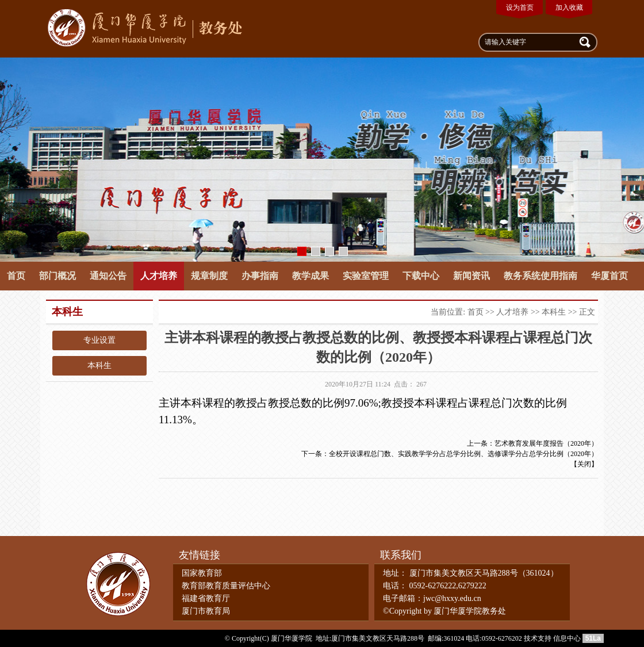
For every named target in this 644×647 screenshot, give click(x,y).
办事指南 (260, 276)
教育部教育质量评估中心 (226, 586)
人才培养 (159, 276)
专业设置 (99, 340)
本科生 (99, 365)
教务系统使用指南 (540, 276)
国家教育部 (202, 573)
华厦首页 (609, 276)
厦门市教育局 (206, 611)
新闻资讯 (471, 276)
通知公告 (108, 276)
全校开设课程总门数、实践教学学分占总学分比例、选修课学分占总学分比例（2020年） (463, 454)
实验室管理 (366, 276)
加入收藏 (569, 7)
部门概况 (57, 276)
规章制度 (209, 276)
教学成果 (310, 276)
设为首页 (520, 7)
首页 (16, 276)
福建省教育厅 (206, 598)
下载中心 (421, 276)
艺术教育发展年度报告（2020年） (546, 443)
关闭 (584, 464)
